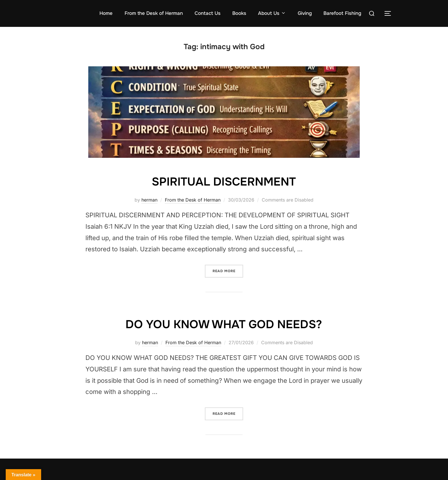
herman (149, 200)
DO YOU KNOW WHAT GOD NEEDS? (224, 324)
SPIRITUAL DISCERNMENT (224, 182)
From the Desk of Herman (154, 13)
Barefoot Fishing (342, 13)
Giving (305, 13)
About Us (272, 13)
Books (239, 13)
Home (106, 13)
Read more (228, 269)
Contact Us (208, 13)
